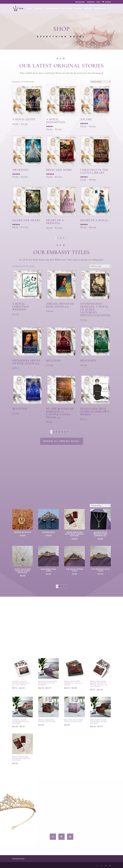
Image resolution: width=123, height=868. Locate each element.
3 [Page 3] (61, 238)
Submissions (100, 9)
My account (80, 2)
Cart (98, 2)
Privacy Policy (18, 859)
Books (29, 9)
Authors (38, 9)
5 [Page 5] (62, 432)
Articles (78, 9)
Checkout (91, 2)
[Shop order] (100, 82)
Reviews (88, 9)
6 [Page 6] (65, 432)
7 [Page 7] (68, 432)
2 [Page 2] (58, 238)
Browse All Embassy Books (62, 441)
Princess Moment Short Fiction (58, 9)
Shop (21, 9)
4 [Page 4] (64, 238)
